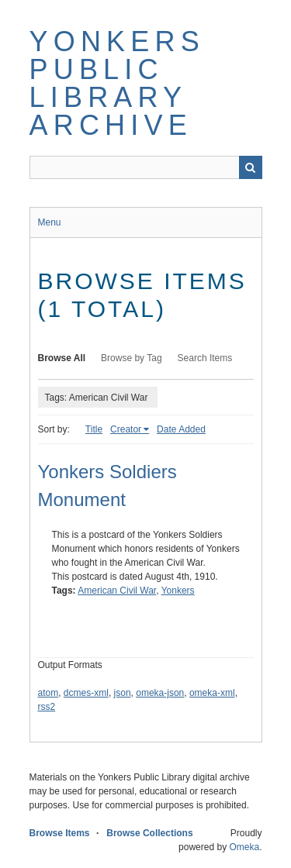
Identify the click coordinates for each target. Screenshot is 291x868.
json (123, 693)
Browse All (62, 358)
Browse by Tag (132, 358)
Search (251, 167)
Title (94, 429)
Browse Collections (149, 833)
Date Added (181, 429)
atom (48, 693)
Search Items (205, 358)
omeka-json (160, 693)
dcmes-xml (86, 693)
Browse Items (60, 833)
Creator (126, 429)
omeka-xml (212, 693)
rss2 (47, 707)
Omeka (244, 847)
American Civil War (117, 591)
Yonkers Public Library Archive (117, 83)
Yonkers (178, 591)
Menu (50, 222)
